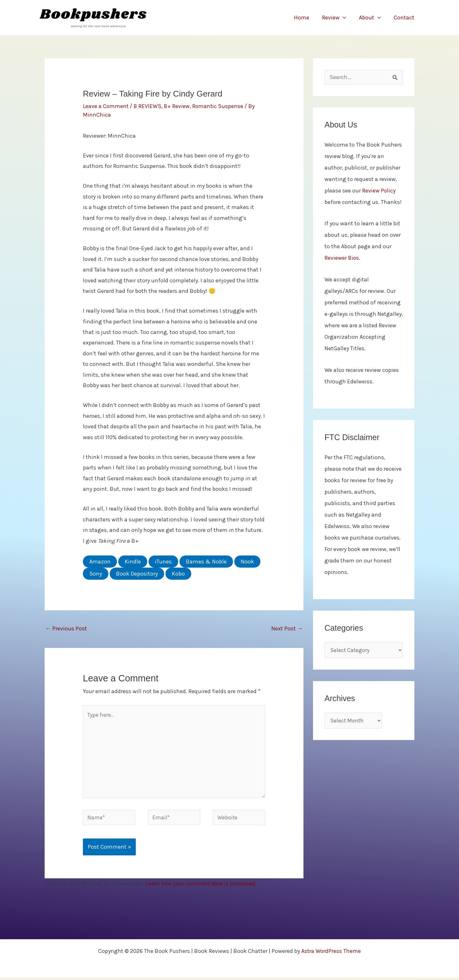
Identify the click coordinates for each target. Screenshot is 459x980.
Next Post (287, 628)
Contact (405, 18)
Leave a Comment (106, 106)
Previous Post (66, 628)
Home (306, 18)
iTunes (163, 561)
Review (337, 18)
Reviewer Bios (342, 258)
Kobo (178, 573)
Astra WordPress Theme (331, 953)
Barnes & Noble (206, 561)
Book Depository (137, 573)
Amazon (100, 561)
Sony (96, 573)
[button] (346, 18)
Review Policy (379, 191)
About (372, 18)
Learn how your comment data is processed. (202, 886)
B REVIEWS (148, 106)
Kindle (133, 561)
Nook (247, 561)
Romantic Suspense (219, 106)
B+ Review (178, 106)
